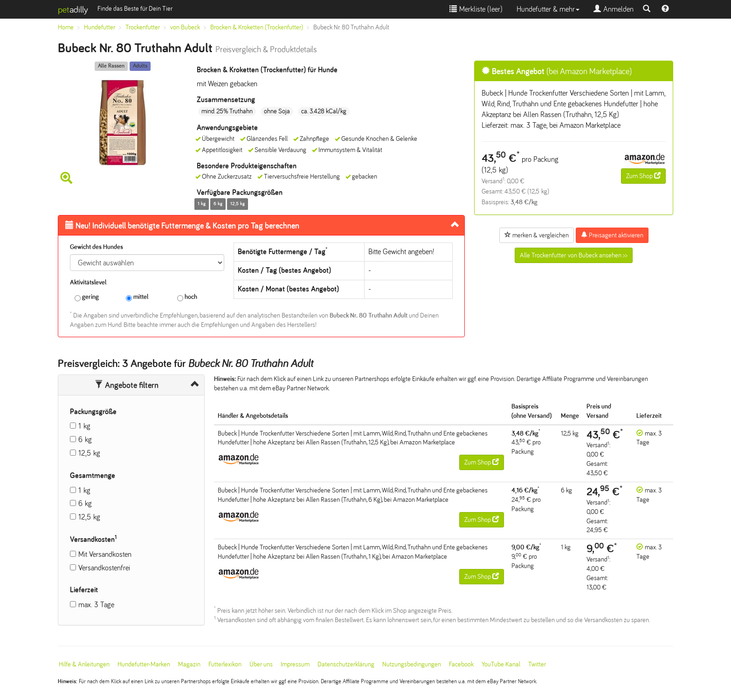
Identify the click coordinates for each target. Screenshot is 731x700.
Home (66, 27)
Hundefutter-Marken (144, 664)
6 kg (85, 440)
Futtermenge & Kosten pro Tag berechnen (182, 226)
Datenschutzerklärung (346, 664)
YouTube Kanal (501, 664)
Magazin (189, 664)
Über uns (261, 664)
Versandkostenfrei (104, 568)
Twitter (537, 664)
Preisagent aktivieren (612, 235)
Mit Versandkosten (105, 554)
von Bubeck (185, 27)
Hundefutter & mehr (548, 9)
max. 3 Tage (96, 605)
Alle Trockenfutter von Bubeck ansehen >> (574, 255)
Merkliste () (476, 9)
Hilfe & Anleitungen (84, 664)
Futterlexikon (225, 664)
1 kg (84, 426)
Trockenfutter (143, 27)
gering (87, 297)
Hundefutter (100, 27)
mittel (137, 297)
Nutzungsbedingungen (412, 664)
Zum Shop (643, 176)
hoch (187, 297)
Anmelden (614, 9)
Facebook (461, 664)
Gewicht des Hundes (97, 247)
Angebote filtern (127, 385)
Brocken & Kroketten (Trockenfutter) (257, 27)
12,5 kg (89, 453)
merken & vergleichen (537, 235)
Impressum (295, 664)
